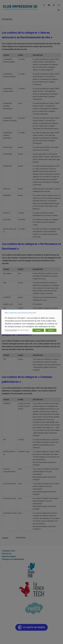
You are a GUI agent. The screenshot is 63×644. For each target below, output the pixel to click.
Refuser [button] (51, 330)
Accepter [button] (38, 330)
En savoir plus (23, 330)
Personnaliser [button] (11, 330)
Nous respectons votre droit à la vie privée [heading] (20, 313)
